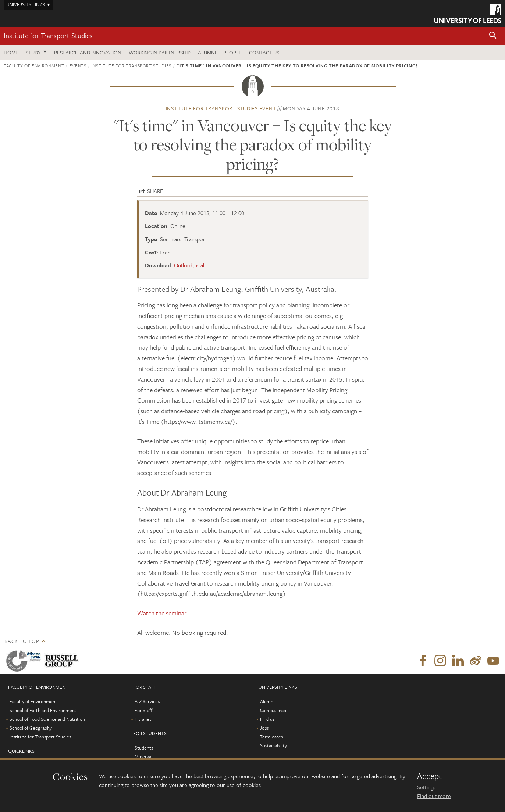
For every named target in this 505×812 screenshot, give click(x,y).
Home (11, 52)
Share (155, 191)
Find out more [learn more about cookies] (434, 796)
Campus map (273, 710)
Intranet (143, 719)
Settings (426, 787)
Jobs (264, 728)
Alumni (207, 52)
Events (78, 65)
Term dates (271, 737)
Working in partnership (160, 52)
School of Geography (31, 728)
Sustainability (273, 745)
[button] (493, 36)
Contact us (264, 52)
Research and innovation (88, 52)
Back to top (22, 641)
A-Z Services (147, 701)
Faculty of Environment (34, 65)
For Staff (143, 710)
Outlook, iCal (189, 265)
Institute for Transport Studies (48, 35)
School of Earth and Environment (43, 710)
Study (33, 52)
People (232, 52)
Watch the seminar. (163, 613)
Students (144, 748)
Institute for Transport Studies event (221, 108)
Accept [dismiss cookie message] (429, 776)
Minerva (143, 756)
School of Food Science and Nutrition (47, 719)
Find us (267, 719)
